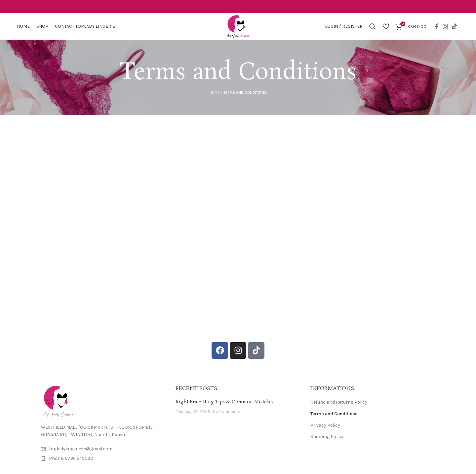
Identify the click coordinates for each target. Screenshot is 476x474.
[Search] (373, 26)
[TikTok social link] (455, 26)
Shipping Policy (327, 437)
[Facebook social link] (437, 26)
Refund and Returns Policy (339, 402)
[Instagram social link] (445, 26)
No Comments (226, 411)
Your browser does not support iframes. (238, 228)
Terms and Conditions (334, 414)
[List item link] (103, 458)
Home (215, 93)
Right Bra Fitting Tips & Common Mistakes (224, 402)
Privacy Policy (325, 425)
